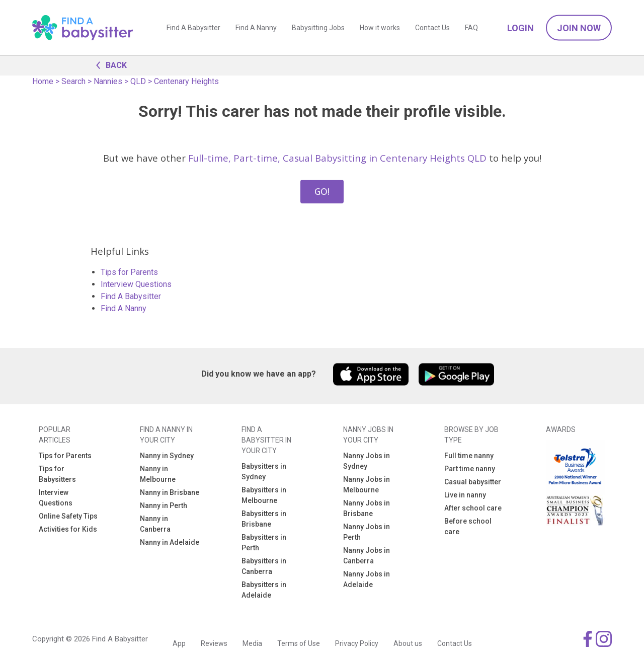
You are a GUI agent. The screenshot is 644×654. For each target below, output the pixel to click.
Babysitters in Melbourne (264, 495)
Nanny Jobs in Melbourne (367, 485)
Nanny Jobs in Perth (367, 532)
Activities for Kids (68, 529)
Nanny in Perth (164, 505)
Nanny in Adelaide (170, 542)
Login (520, 28)
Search (73, 81)
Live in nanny (465, 495)
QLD (138, 81)
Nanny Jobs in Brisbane (367, 508)
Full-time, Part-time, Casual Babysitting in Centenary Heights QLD (337, 158)
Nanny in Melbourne (158, 474)
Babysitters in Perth (264, 542)
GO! (322, 191)
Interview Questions (136, 284)
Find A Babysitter (193, 28)
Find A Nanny (256, 28)
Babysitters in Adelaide (264, 590)
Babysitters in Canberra (264, 566)
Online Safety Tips (68, 516)
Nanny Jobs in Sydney (367, 461)
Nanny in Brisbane (170, 492)
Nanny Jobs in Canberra (367, 556)
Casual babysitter (473, 482)
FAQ (471, 28)
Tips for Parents (129, 272)
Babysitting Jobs (318, 28)
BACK (109, 64)
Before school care (468, 526)
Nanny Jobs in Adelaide (367, 579)
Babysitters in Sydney (264, 471)
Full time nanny (469, 456)
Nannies (108, 81)
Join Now (579, 28)
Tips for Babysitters (57, 474)
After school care (473, 508)
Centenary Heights (186, 81)
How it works (380, 28)
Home (43, 81)
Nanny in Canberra (155, 524)
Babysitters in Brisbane (264, 519)
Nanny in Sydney (167, 456)
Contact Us (432, 28)
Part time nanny (470, 469)
